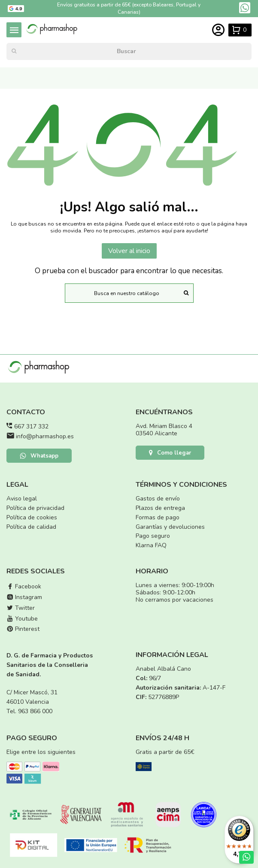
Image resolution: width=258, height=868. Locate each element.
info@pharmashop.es (45, 436)
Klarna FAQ (151, 545)
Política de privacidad (35, 508)
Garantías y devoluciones (170, 527)
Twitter (21, 608)
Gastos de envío (158, 499)
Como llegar (170, 453)
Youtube (22, 619)
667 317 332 (31, 426)
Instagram (24, 597)
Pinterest (23, 629)
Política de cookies (32, 517)
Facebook (24, 586)
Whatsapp (39, 456)
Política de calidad (31, 527)
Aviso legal (22, 499)
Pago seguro (153, 536)
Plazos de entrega (160, 508)
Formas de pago (158, 517)
